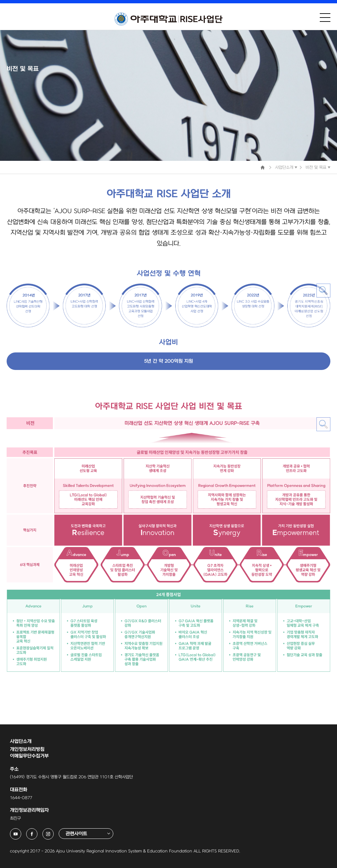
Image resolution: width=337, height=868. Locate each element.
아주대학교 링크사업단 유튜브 (21, 832)
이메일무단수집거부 (29, 756)
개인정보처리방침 (27, 749)
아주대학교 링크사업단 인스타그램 (54, 832)
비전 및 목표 (316, 167)
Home (262, 167)
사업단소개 (284, 167)
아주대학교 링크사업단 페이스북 (37, 832)
